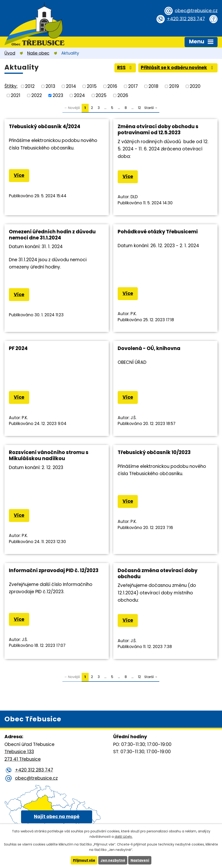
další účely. (124, 837)
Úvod (10, 53)
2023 (58, 95)
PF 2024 (18, 348)
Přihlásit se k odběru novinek (178, 68)
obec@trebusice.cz (196, 10)
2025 (101, 95)
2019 (174, 86)
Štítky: (11, 86)
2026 (123, 95)
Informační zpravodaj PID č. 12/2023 (54, 570)
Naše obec (38, 53)
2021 (16, 95)
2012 (30, 86)
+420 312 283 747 (186, 19)
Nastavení (140, 860)
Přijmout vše (84, 860)
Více (19, 175)
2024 (79, 95)
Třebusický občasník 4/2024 (45, 126)
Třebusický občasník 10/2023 (154, 452)
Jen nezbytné (113, 860)
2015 (92, 86)
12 (139, 108)
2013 (50, 86)
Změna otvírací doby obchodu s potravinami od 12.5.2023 (158, 129)
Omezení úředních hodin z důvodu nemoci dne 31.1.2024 (52, 235)
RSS (125, 68)
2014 (71, 86)
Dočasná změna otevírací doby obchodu (158, 573)
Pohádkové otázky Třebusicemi (158, 232)
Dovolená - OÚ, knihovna (149, 348)
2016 (112, 86)
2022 (37, 95)
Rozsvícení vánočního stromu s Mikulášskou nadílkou (49, 455)
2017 (133, 86)
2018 (153, 86)
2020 (195, 86)
